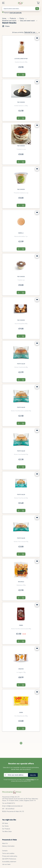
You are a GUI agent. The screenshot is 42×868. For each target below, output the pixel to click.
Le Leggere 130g (21, 672)
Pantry (22, 18)
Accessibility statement (9, 862)
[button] (37, 38)
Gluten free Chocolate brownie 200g (21, 629)
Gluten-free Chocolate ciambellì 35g (21, 411)
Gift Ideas (5, 823)
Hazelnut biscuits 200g (21, 62)
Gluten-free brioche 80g (21, 367)
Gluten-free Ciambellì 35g (21, 454)
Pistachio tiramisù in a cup (21, 193)
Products (13, 18)
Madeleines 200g (21, 585)
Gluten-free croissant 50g (21, 541)
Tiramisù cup (21, 280)
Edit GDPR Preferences (9, 859)
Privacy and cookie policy (10, 856)
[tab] (6, 26)
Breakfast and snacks (9, 21)
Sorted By (21, 32)
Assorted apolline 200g (21, 323)
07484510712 (10, 803)
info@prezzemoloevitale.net (14, 806)
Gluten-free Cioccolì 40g (21, 498)
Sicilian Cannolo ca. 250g (21, 106)
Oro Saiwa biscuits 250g (21, 716)
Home (4, 18)
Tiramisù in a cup (21, 149)
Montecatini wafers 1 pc (21, 236)
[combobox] (21, 9)
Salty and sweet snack (27, 21)
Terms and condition (8, 853)
